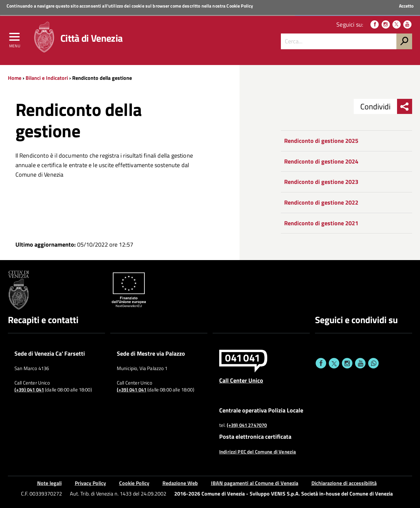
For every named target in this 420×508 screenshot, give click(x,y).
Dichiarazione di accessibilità (344, 483)
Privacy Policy (90, 483)
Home (15, 78)
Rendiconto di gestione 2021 (321, 223)
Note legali (49, 483)
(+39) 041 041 (29, 390)
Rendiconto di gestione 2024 (321, 161)
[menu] (15, 38)
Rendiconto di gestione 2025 (321, 141)
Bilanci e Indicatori (47, 78)
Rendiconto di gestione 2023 (321, 182)
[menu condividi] (405, 106)
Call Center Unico (241, 380)
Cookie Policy (240, 6)
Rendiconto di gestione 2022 (321, 202)
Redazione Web (180, 483)
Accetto (406, 6)
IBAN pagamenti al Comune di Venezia (255, 483)
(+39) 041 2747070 (247, 425)
